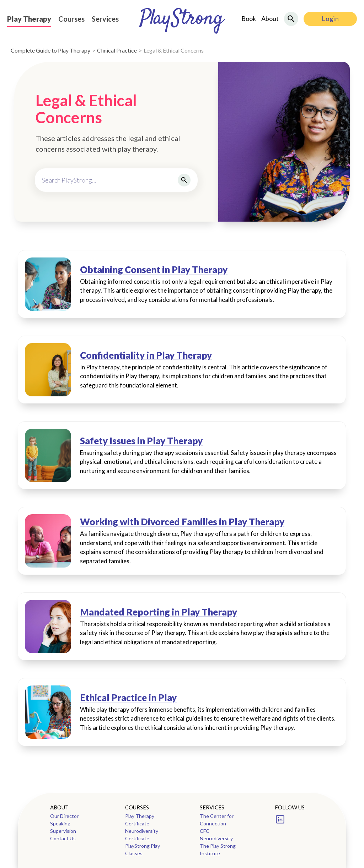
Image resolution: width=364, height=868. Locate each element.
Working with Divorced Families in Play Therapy (182, 522)
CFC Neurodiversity (216, 835)
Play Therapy (29, 19)
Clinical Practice (117, 50)
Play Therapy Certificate (140, 820)
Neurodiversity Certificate (142, 835)
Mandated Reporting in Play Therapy (159, 612)
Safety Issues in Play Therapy (141, 441)
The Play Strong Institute (218, 850)
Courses (71, 19)
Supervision (63, 831)
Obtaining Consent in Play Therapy (154, 270)
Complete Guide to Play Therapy (50, 50)
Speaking (60, 823)
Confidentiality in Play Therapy (146, 355)
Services (105, 19)
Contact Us (63, 838)
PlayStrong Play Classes (143, 850)
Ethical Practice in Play (128, 698)
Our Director (64, 816)
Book (249, 18)
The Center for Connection (217, 820)
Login (330, 18)
